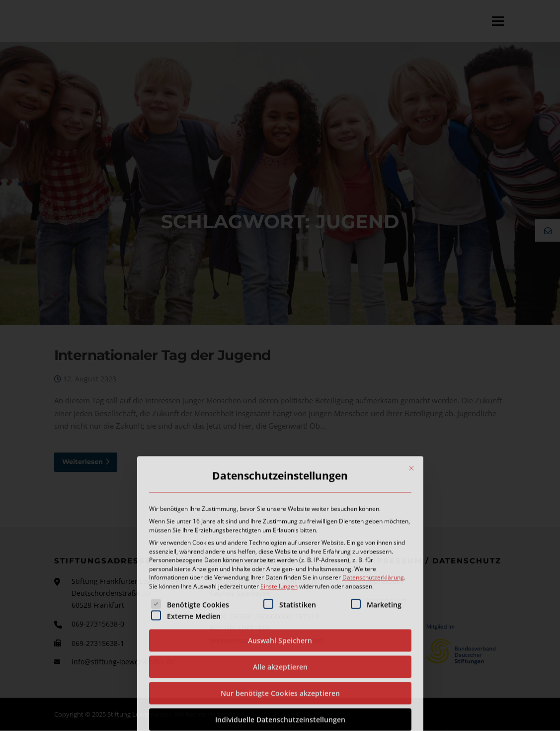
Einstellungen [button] (279, 663)
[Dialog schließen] (411, 545)
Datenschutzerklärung (373, 654)
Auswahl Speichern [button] (280, 717)
